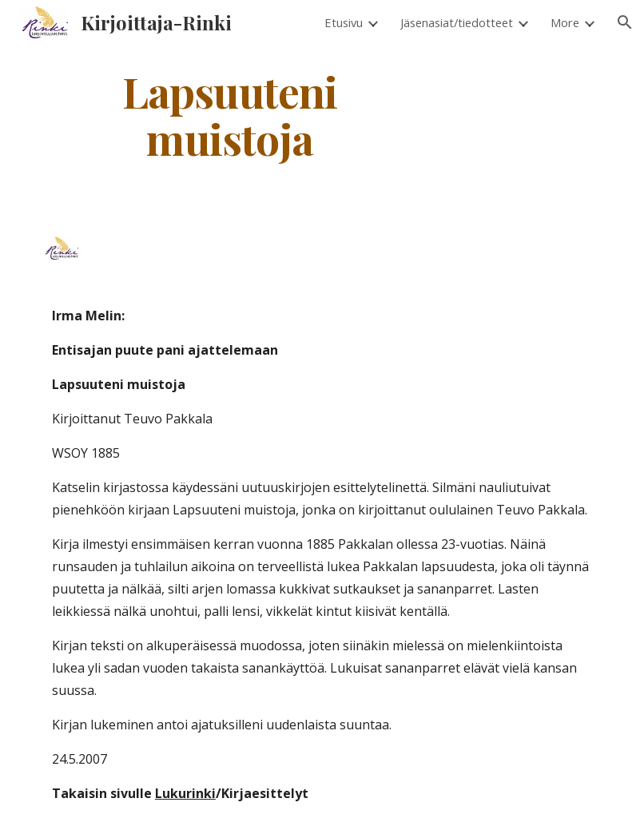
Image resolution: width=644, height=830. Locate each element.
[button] (625, 22)
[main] (230, 114)
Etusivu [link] (344, 22)
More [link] (565, 22)
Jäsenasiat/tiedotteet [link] (457, 22)
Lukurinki (185, 793)
